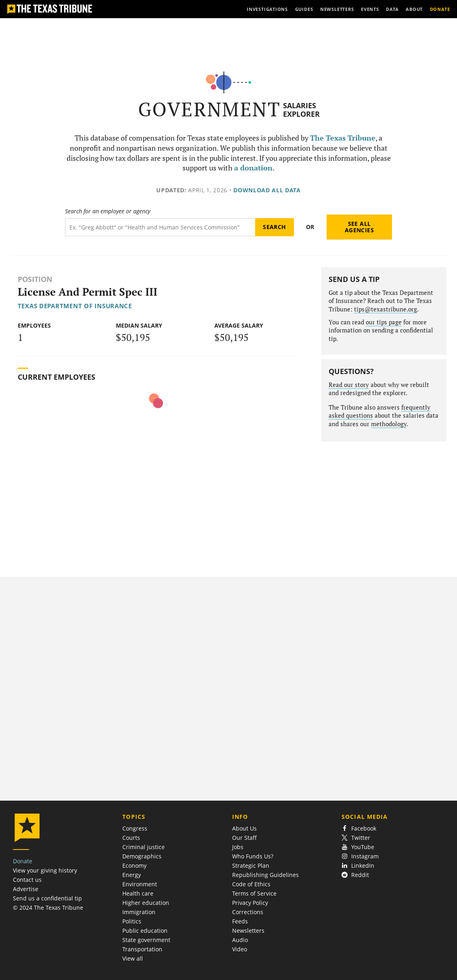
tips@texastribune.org (386, 309)
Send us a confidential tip (47, 898)
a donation (253, 168)
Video (240, 949)
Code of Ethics (251, 884)
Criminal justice (144, 847)
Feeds (240, 921)
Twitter (356, 838)
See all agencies (359, 227)
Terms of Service (254, 893)
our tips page (384, 322)
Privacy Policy (250, 903)
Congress (135, 828)
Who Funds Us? (253, 856)
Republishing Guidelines (265, 875)
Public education (145, 931)
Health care (138, 893)
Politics (132, 921)
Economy (134, 865)
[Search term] (160, 227)
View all (133, 958)
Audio (240, 940)
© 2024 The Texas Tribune (48, 907)
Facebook (359, 828)
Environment (140, 884)
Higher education (146, 903)
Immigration (139, 912)
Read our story (349, 385)
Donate (23, 861)
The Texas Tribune (343, 138)
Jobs (238, 847)
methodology (389, 424)
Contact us (27, 880)
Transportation (142, 949)
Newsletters (248, 931)
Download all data (267, 190)
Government (209, 109)
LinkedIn (358, 865)
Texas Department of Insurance (75, 306)
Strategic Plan (251, 865)
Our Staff (244, 838)
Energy (132, 875)
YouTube (358, 847)
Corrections (248, 912)
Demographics (142, 856)
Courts (131, 838)
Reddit (355, 875)
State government (146, 940)
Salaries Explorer (301, 110)
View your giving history (45, 870)
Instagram (360, 856)
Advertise (26, 889)
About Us (244, 828)
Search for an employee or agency (108, 211)
